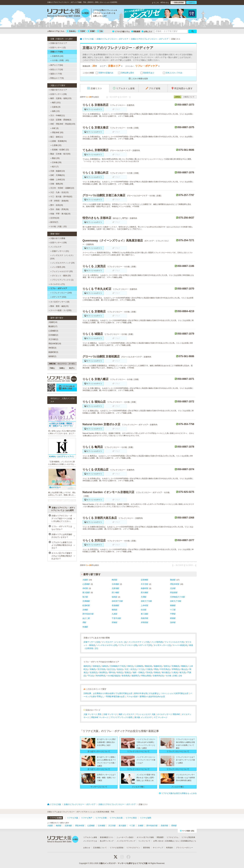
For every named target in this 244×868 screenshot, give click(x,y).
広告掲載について (100, 848)
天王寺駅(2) (53, 339)
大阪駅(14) (53, 322)
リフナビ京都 (101, 818)
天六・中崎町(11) (57, 116)
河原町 (82, 31)
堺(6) (156, 669)
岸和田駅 (145, 622)
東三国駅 (145, 614)
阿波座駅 (174, 593)
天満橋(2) (175, 666)
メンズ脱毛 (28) (58, 267)
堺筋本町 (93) (57, 133)
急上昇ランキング (107, 841)
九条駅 (115, 614)
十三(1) (141, 669)
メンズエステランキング (126, 841)
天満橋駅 (86, 601)
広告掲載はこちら (172, 841)
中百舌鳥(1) (165, 669)
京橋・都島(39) (56, 184)
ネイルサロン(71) (57, 284)
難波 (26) (55, 158)
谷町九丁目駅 (176, 601)
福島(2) (105, 666)
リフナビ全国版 (55, 818)
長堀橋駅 (115, 605)
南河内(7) (53, 222)
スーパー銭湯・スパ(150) (60, 310)
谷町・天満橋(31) (57, 175)
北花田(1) (94, 673)
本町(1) (130, 666)
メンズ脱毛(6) (157, 642)
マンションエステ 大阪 (146, 714)
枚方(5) (183, 673)
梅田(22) (87, 666)
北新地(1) (96, 666)
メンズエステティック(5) (139, 642)
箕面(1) (128, 673)
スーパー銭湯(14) (180, 645)
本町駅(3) (52, 348)
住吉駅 (144, 610)
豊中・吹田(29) (56, 205)
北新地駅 (115, 588)
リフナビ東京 (131, 818)
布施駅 (85, 627)
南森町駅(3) (53, 352)
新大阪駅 (86, 593)
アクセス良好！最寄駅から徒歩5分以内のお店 (146, 697)
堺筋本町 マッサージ (100, 717)
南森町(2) (158, 666)
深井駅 (173, 622)
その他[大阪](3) (114, 676)
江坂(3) (149, 669)
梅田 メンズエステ (126, 714)
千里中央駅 (116, 618)
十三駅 (173, 610)
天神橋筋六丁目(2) (118, 666)
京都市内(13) (158, 676)
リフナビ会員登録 (117, 848)
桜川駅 (85, 597)
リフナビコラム (172, 837)
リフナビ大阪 (73, 818)
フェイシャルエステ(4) (174, 642)
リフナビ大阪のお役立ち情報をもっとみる (178, 793)
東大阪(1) (166, 673)
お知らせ (87, 848)
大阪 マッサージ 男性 (93, 714)
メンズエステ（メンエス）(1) (114, 642)
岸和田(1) (176, 669)
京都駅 (91, 31)
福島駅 (115, 597)
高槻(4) (157, 673)
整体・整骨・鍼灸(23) (59, 306)
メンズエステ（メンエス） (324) (62, 257)
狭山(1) (184, 669)
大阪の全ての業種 (57, 238)
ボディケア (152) (58, 297)
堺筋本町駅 (175, 584)
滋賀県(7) (135, 676)
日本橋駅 (115, 584)
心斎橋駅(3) (53, 331)
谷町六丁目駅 (146, 601)
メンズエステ (55, 247)
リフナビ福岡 (145, 818)
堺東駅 (115, 622)
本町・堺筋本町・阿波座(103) (62, 124)
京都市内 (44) (57, 56)
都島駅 (115, 610)
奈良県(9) (126, 676)
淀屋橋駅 (145, 580)
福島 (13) (55, 111)
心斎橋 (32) (56, 145)
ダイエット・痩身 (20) (61, 276)
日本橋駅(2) (53, 335)
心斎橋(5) (139, 666)
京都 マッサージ (110, 714)
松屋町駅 (86, 605)
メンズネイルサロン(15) (107, 645)
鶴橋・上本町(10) (57, 180)
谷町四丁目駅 (117, 601)
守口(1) (91, 676)
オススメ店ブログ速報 (145, 837)
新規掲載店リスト (107, 837)
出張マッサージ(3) (57, 48)
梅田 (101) (56, 103)
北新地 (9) (55, 107)
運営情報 (146, 848)
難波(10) (149, 666)
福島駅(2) (52, 356)
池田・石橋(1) (139, 673)
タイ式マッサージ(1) (162, 645)
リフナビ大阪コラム (121, 31)
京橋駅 (85, 610)
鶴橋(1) (184, 666)
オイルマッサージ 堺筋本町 (169, 714)
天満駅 (144, 597)
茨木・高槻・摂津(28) (59, 209)
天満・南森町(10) (57, 171)
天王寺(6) (101, 669)
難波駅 (173, 580)
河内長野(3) (100, 676)
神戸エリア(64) (56, 65)
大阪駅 (85, 580)
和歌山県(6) (146, 676)
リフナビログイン (133, 848)
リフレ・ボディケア (58, 288)
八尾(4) (175, 673)
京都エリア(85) (56, 52)
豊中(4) (112, 673)
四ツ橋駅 (115, 593)
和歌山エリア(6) (56, 78)
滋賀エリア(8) (55, 74)
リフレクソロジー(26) (128, 645)
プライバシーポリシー (184, 848)
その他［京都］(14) (174, 676)
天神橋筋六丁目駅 (178, 597)
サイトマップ (158, 848)
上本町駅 (145, 605)
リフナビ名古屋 (116, 818)
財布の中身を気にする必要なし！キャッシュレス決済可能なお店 (161, 693)
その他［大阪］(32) (58, 227)
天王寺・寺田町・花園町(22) (61, 188)
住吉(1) (120, 669)
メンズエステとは (90, 841)
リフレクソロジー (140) (61, 293)
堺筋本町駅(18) (55, 344)
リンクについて (144, 841)
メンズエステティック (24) (62, 263)
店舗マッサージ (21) (60, 251)
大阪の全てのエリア (58, 90)
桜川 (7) (54, 167)
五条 (100, 31)
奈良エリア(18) (56, 70)
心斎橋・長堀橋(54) (58, 141)
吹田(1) (120, 673)
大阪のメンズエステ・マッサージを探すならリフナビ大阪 (123, 863)
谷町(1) (167, 666)
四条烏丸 (71, 31)
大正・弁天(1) (131, 669)
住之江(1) (111, 669)
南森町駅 (145, 588)
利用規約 (169, 848)
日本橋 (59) (56, 162)
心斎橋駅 (86, 584)
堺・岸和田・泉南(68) (59, 201)
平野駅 (173, 614)
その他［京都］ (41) (60, 60)
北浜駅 (173, 588)
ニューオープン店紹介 (125, 837)
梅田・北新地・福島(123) (60, 98)
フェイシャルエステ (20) (62, 271)
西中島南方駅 (88, 614)
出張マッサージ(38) (58, 94)
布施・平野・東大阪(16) (60, 214)
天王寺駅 (145, 584)
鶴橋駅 (173, 605)
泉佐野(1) (103, 673)
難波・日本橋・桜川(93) (59, 154)
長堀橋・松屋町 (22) (60, 150)
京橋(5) (93, 669)
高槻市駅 (145, 618)
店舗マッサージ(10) (92, 642)
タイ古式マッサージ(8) (59, 302)
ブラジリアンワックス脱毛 (121, 717)
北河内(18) (54, 218)
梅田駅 (115, 580)
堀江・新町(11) (56, 137)
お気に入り (147, 31)
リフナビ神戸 (87, 818)
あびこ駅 (86, 618)
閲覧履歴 (136, 31)
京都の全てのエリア (58, 43)
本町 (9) (54, 128)
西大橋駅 (145, 593)
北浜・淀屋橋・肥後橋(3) (60, 120)
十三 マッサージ (161, 717)
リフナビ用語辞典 (188, 837)
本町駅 (85, 588)
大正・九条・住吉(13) (59, 192)
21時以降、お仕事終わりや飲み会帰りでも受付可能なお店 (108, 693)
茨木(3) (149, 673)
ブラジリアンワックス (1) (62, 280)
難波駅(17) (53, 326)
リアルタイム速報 (90, 837)
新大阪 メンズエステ (143, 717)
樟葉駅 (173, 618)
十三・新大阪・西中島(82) (61, 197)
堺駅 (84, 622)
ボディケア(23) (145, 645)
